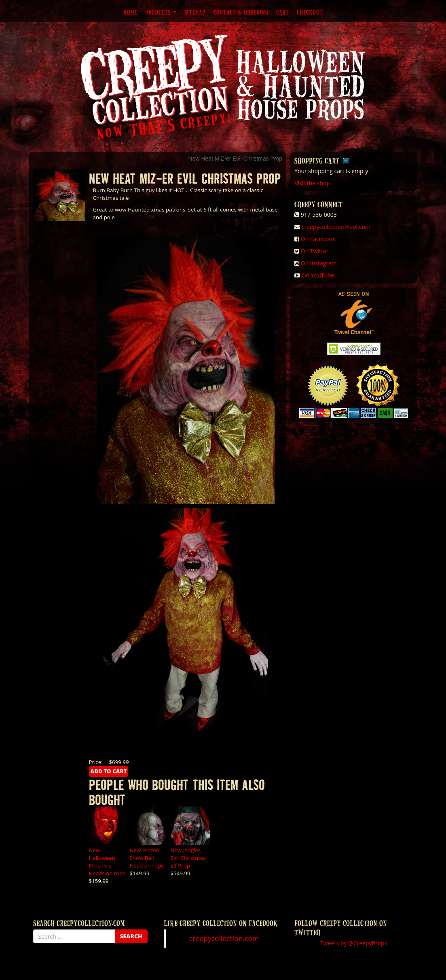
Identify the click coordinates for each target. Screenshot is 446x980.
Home (130, 12)
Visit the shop (312, 183)
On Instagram (319, 263)
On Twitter (315, 251)
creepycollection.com (224, 938)
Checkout (310, 12)
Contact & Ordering (241, 12)
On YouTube (318, 275)
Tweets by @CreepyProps (354, 943)
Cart (282, 12)
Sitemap (195, 12)
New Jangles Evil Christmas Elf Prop (188, 858)
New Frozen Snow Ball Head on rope (147, 858)
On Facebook (318, 239)
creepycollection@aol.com (336, 227)
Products (161, 12)
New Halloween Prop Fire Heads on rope (107, 862)
